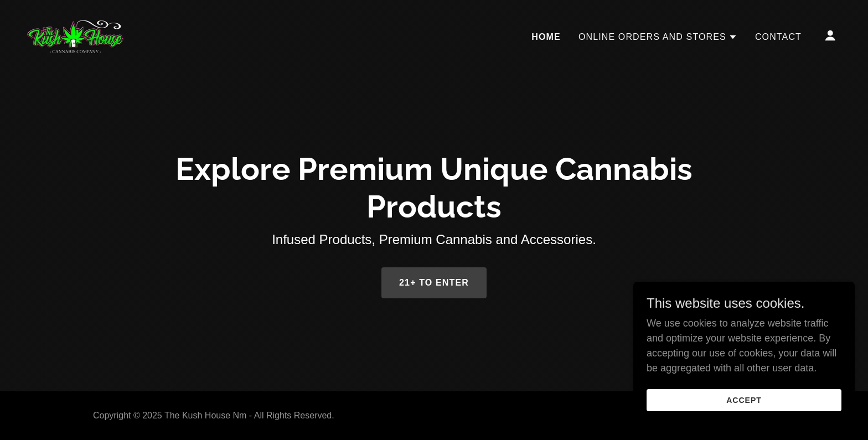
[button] (658, 37)
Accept (744, 400)
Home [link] (546, 37)
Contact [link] (778, 37)
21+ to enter (434, 283)
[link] (76, 35)
